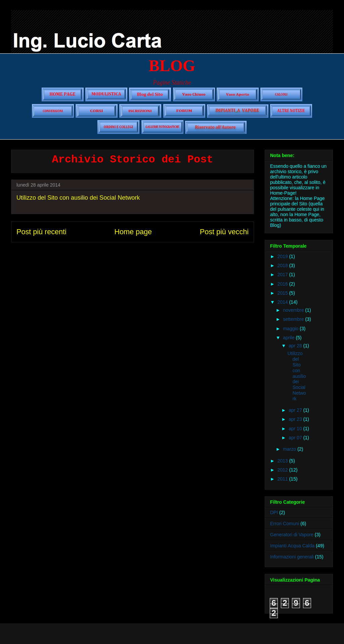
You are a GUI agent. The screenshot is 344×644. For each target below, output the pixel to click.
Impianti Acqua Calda (292, 546)
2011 (283, 479)
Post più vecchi (224, 232)
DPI (274, 512)
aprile (289, 338)
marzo (290, 449)
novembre (294, 310)
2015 (283, 293)
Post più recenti (41, 232)
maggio (291, 329)
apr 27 (296, 410)
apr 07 (296, 438)
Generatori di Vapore (292, 535)
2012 (283, 470)
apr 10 (296, 429)
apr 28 (296, 346)
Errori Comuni (285, 524)
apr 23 (296, 419)
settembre (294, 319)
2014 (283, 302)
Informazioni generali (292, 557)
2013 (283, 461)
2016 (283, 284)
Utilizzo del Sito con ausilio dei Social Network (78, 198)
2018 (283, 265)
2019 (283, 256)
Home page (133, 232)
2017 (283, 275)
